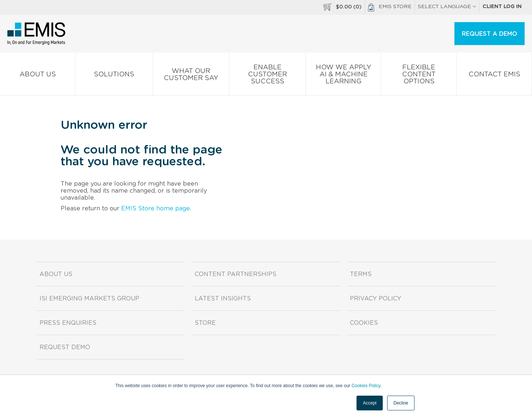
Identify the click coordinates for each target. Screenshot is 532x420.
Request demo (65, 347)
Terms (361, 274)
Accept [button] (370, 403)
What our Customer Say (191, 76)
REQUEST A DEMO (490, 34)
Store (205, 323)
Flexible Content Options (419, 76)
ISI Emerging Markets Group (89, 299)
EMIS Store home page (156, 209)
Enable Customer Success (267, 76)
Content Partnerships (236, 274)
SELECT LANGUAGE (447, 7)
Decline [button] (401, 403)
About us (37, 76)
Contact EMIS (494, 76)
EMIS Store (390, 7)
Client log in (502, 7)
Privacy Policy (376, 299)
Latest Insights (223, 299)
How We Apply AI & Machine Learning (343, 76)
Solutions (114, 76)
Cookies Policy (366, 386)
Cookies (364, 323)
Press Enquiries (68, 323)
